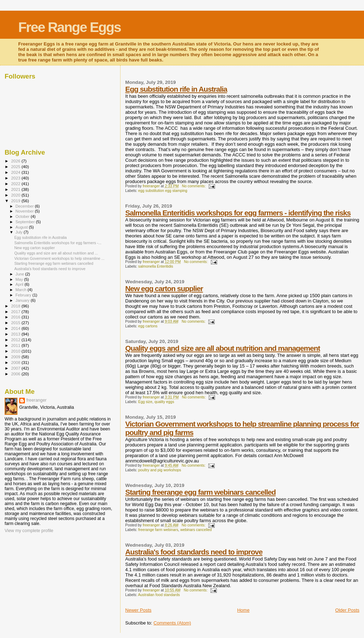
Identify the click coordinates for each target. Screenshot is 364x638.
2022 (16, 184)
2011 (16, 345)
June (20, 274)
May (20, 279)
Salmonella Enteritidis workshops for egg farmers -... (58, 243)
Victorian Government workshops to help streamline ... (59, 258)
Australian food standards (159, 595)
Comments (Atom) (172, 623)
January (23, 300)
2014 (16, 328)
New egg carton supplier (164, 288)
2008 (16, 362)
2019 (16, 201)
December (25, 206)
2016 (16, 317)
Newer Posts (138, 610)
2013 (16, 334)
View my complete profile (29, 531)
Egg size (145, 402)
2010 (16, 351)
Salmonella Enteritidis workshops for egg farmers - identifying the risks (238, 213)
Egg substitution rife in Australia (176, 89)
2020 (16, 195)
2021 (16, 189)
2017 (16, 312)
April (20, 284)
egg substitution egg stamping (163, 191)
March (22, 290)
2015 (16, 323)
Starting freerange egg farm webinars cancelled (200, 492)
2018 (16, 306)
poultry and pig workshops (160, 470)
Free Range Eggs (69, 27)
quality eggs (164, 402)
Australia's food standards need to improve (194, 552)
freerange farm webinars (158, 530)
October (23, 216)
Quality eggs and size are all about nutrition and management (223, 348)
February (24, 295)
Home (243, 610)
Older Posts (347, 610)
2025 (16, 167)
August (22, 227)
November (25, 211)
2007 (16, 368)
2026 (16, 161)
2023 (16, 178)
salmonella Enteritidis (156, 266)
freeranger (36, 400)
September (26, 222)
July (20, 232)
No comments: (194, 186)
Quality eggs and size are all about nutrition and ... (56, 253)
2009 (16, 357)
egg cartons (148, 326)
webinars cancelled (196, 530)
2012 (16, 340)
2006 (16, 374)
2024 (16, 172)
